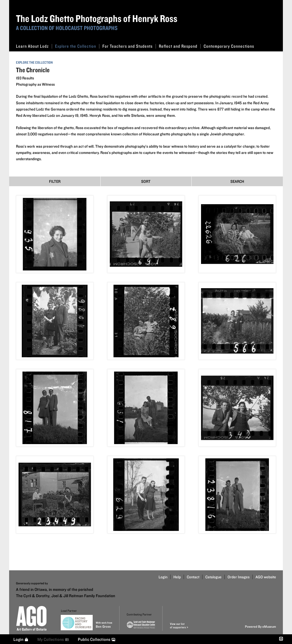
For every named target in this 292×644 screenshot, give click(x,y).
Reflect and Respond (180, 46)
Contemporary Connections (229, 46)
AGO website (266, 577)
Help (177, 577)
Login (163, 577)
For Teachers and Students (129, 46)
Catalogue (213, 577)
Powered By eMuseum (260, 626)
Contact (193, 577)
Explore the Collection (77, 46)
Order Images (239, 577)
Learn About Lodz (34, 46)
